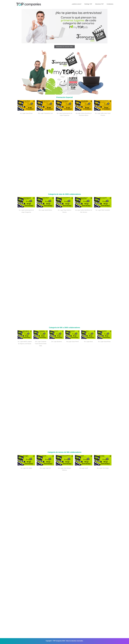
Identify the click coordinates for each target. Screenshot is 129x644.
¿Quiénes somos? (79, 4)
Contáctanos (110, 4)
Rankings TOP (90, 4)
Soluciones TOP (101, 4)
